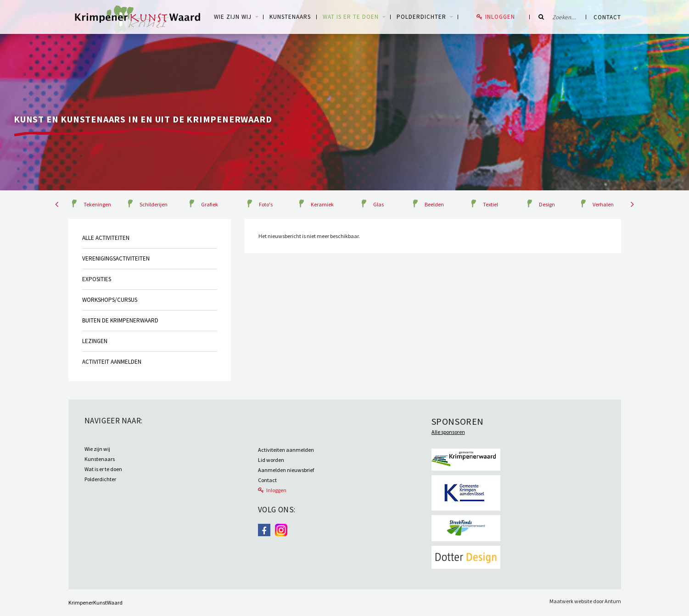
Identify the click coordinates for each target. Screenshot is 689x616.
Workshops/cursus (110, 300)
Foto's (266, 204)
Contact (607, 17)
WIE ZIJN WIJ (233, 17)
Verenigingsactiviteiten (116, 258)
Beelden (434, 204)
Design (547, 204)
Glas (378, 204)
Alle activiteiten (106, 238)
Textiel (490, 204)
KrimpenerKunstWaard (95, 602)
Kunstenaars (290, 17)
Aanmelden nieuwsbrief (286, 470)
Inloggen (500, 17)
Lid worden (271, 460)
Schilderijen (154, 204)
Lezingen (95, 341)
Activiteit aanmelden (112, 362)
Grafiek (210, 204)
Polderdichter (421, 17)
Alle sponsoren (448, 432)
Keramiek (322, 204)
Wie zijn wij (97, 449)
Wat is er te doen (351, 17)
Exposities (97, 279)
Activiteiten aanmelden (286, 450)
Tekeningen (97, 204)
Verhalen (603, 204)
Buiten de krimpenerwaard (120, 320)
